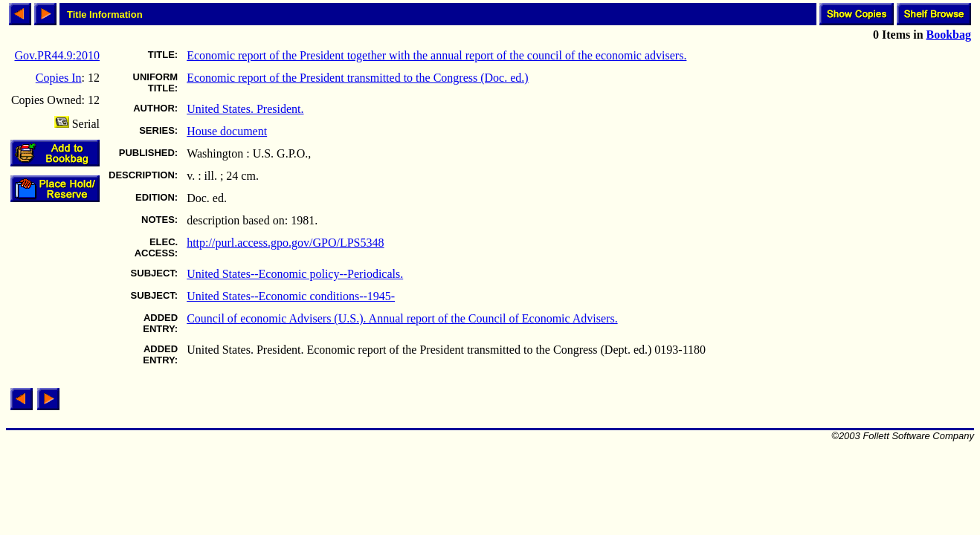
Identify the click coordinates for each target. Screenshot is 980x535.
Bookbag (949, 35)
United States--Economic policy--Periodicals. (295, 274)
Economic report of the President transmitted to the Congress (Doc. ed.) (357, 78)
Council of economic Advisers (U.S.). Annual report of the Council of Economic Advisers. (402, 318)
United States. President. (245, 109)
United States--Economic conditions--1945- (291, 296)
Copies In (59, 78)
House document (227, 131)
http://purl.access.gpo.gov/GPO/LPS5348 (285, 243)
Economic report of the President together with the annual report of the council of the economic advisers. (436, 55)
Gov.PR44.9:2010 (57, 55)
